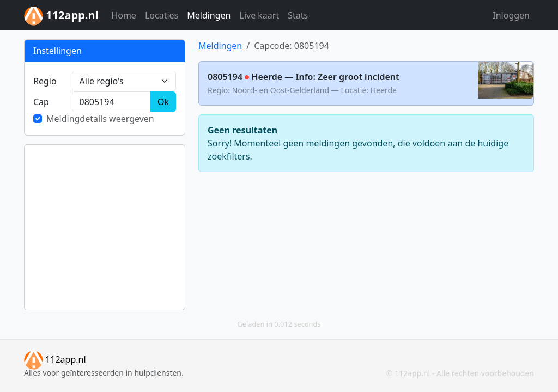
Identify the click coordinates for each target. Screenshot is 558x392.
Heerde (384, 90)
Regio (45, 81)
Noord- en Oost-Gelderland (281, 90)
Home (124, 15)
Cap (41, 102)
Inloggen (511, 15)
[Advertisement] (105, 227)
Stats (298, 15)
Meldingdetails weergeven (100, 119)
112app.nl (55, 359)
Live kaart (260, 15)
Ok (163, 102)
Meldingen (209, 15)
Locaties (162, 15)
